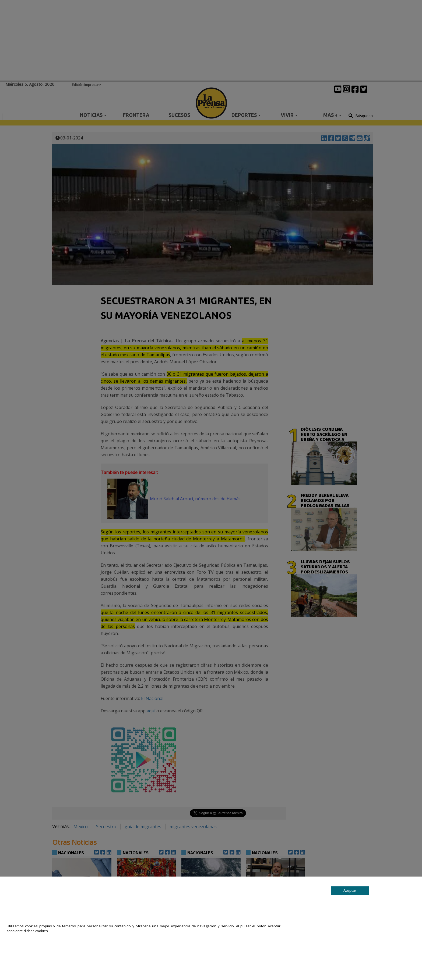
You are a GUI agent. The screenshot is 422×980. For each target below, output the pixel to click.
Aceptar (350, 891)
